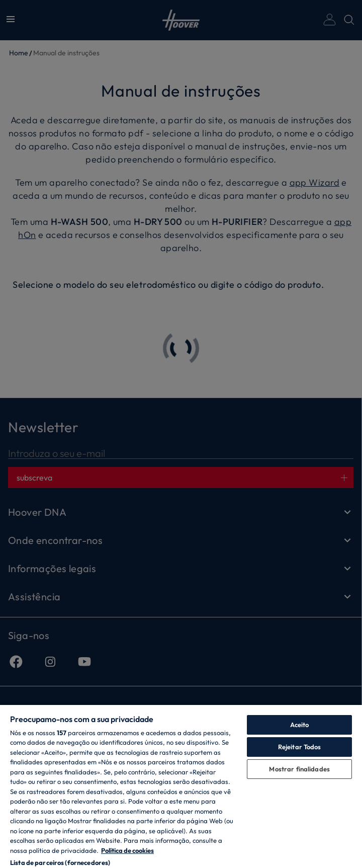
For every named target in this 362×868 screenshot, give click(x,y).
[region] (181, 786)
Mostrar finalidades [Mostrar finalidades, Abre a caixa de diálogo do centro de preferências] (299, 769)
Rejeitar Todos (300, 747)
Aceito (300, 725)
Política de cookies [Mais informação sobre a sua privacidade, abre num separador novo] (127, 850)
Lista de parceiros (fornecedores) (60, 862)
